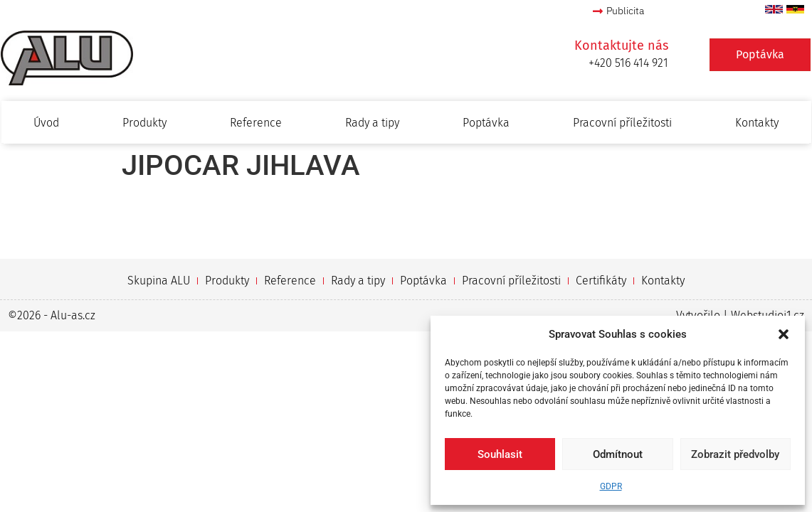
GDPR (611, 486)
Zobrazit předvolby (735, 454)
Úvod (46, 123)
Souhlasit (500, 454)
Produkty (144, 123)
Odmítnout (618, 454)
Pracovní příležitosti (622, 123)
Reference (256, 123)
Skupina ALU (159, 281)
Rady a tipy (372, 123)
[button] (784, 334)
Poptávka (486, 123)
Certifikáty (601, 281)
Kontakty (757, 123)
